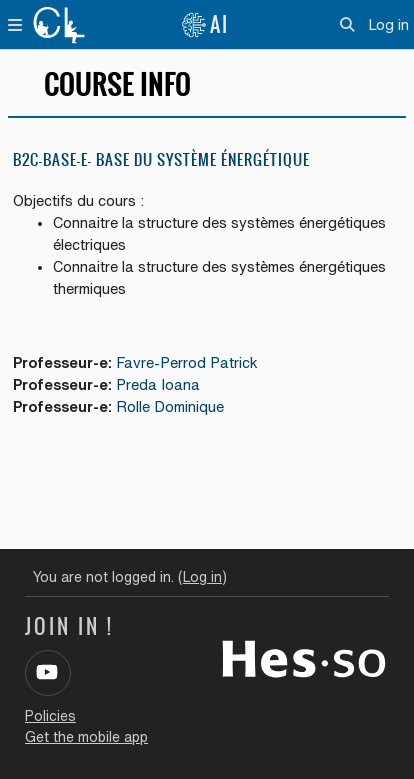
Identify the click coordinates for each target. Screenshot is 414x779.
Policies (50, 716)
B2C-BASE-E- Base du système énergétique (161, 159)
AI (205, 24)
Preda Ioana (158, 384)
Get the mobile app (86, 737)
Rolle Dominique (170, 406)
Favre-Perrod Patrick (187, 362)
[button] (347, 25)
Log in (388, 24)
